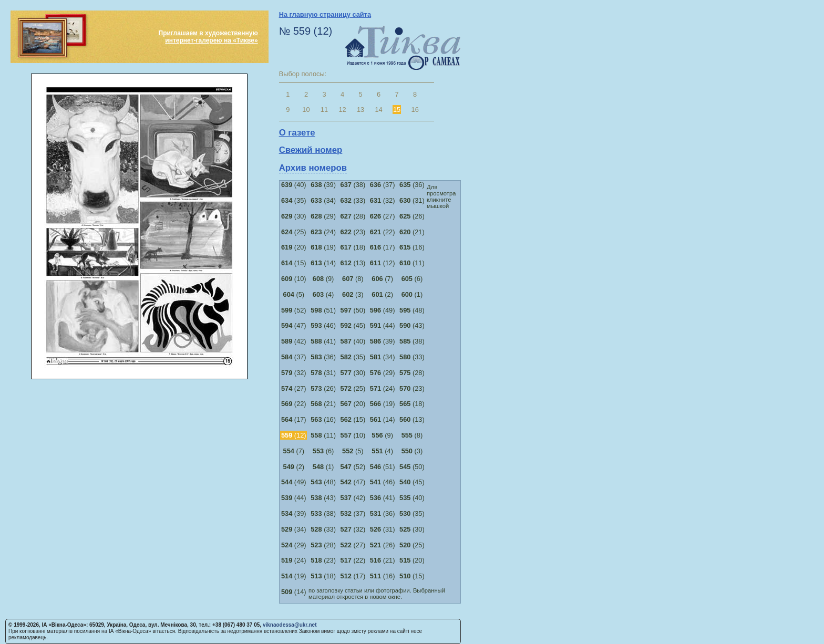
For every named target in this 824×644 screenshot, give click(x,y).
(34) (323, 200)
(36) (412, 185)
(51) (323, 310)
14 (378, 110)
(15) (294, 263)
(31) (412, 200)
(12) (383, 263)
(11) (412, 263)
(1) (412, 294)
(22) (383, 232)
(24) (323, 232)
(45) (353, 325)
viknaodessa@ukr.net (290, 625)
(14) (323, 263)
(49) (383, 310)
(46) (323, 325)
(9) (323, 279)
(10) (294, 279)
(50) (353, 310)
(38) (353, 185)
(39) (323, 185)
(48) (412, 310)
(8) (353, 279)
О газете (297, 133)
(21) (412, 232)
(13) (353, 263)
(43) (412, 325)
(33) (353, 200)
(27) (383, 216)
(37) (383, 185)
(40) (294, 185)
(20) (294, 247)
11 (324, 110)
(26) (412, 216)
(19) (323, 247)
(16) (412, 247)
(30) (294, 216)
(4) (323, 294)
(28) (353, 216)
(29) (323, 216)
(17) (383, 247)
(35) (294, 200)
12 (342, 110)
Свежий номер (311, 150)
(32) (383, 200)
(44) (383, 325)
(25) (294, 232)
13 (360, 110)
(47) (294, 325)
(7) (382, 279)
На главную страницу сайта (325, 14)
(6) (412, 279)
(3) (353, 294)
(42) (294, 341)
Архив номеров (313, 168)
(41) (323, 341)
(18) (353, 247)
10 (306, 110)
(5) (294, 294)
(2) (382, 294)
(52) (294, 310)
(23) (353, 232)
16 (415, 110)
